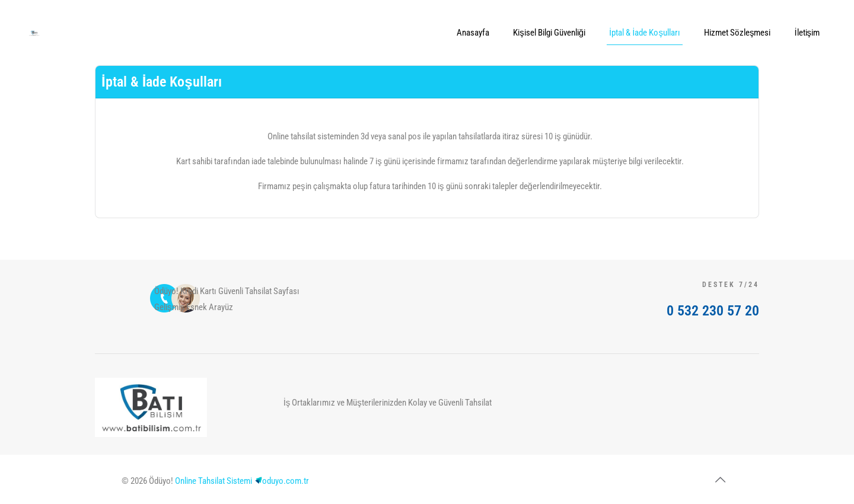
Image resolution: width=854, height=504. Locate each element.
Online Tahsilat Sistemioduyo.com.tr (242, 481)
